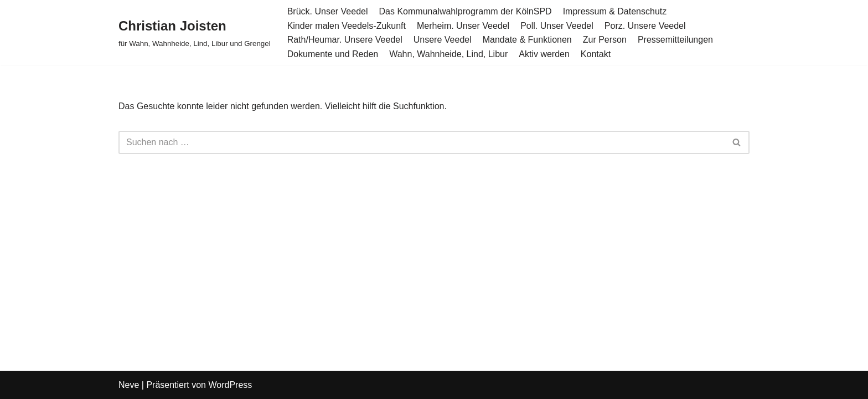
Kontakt (596, 54)
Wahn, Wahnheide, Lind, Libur (448, 54)
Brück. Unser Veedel (328, 11)
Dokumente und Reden (333, 54)
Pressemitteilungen (675, 40)
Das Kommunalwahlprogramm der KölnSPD (466, 11)
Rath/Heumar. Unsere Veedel (345, 40)
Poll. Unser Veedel (557, 26)
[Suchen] (422, 142)
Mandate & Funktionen (527, 40)
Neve (129, 385)
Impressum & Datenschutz (615, 11)
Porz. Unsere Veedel (645, 26)
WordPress (230, 385)
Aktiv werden (544, 54)
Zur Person (605, 40)
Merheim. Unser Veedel (463, 26)
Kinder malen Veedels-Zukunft (347, 26)
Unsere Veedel (443, 40)
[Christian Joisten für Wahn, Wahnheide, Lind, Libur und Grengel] (195, 32)
